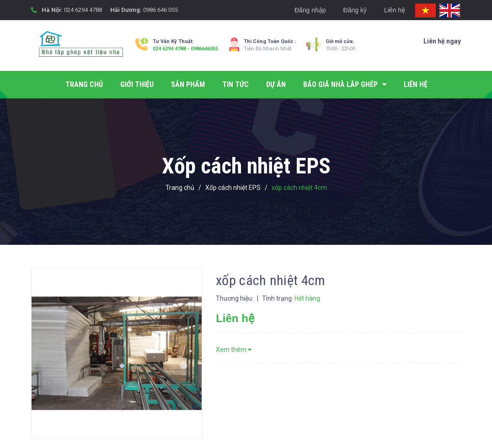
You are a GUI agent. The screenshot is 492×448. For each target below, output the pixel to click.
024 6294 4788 (83, 10)
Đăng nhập (310, 10)
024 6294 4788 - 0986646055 (185, 49)
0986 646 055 (160, 10)
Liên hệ (395, 10)
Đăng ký (355, 10)
